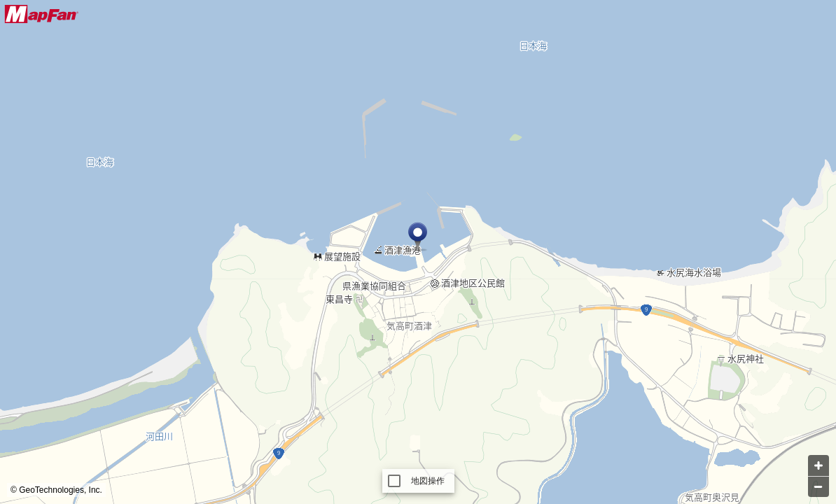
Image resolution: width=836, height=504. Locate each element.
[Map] (418, 252)
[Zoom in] (818, 465)
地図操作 (428, 481)
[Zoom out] (818, 486)
